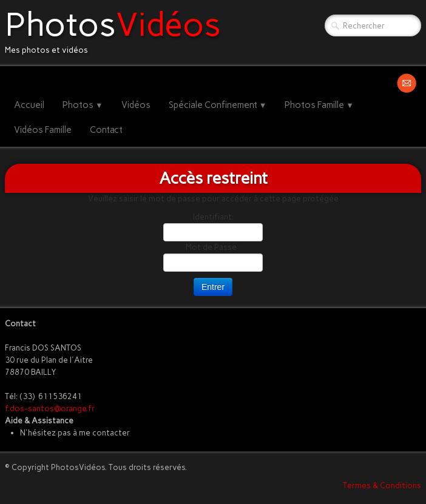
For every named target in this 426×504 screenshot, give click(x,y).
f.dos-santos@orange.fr (50, 408)
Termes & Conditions (382, 486)
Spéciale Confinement (218, 105)
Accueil (29, 105)
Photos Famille (319, 105)
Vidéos (136, 105)
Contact (106, 130)
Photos (83, 105)
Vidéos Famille (43, 130)
